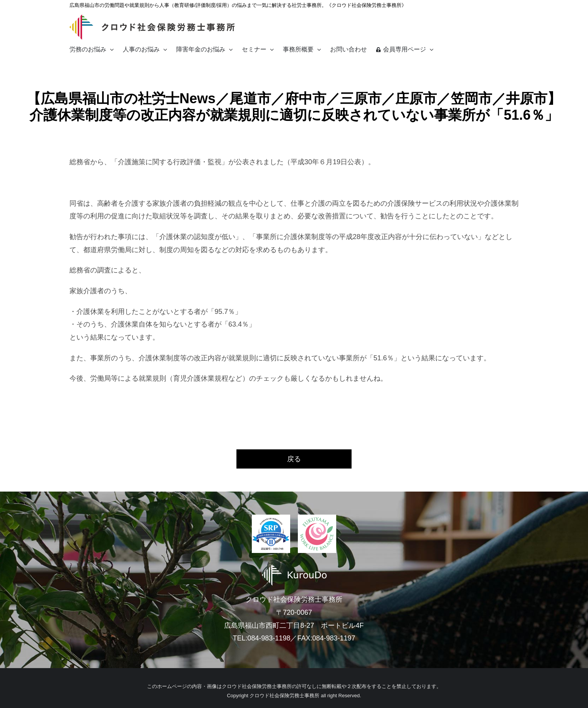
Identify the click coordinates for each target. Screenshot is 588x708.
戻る (294, 459)
